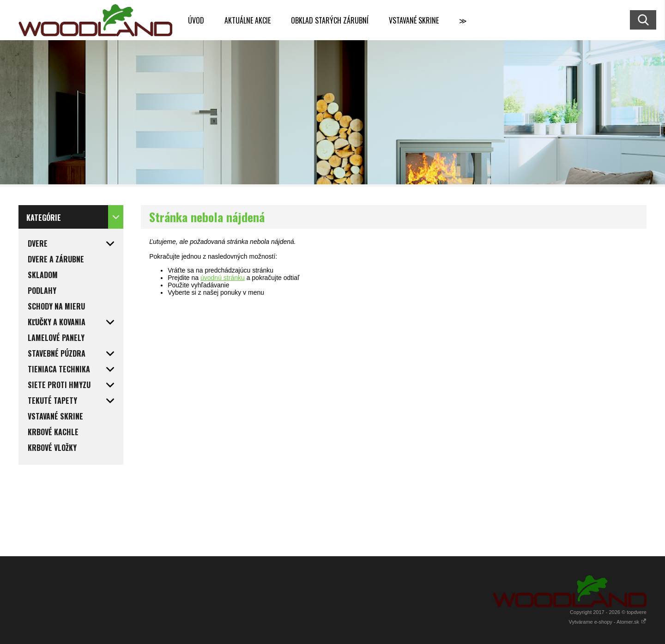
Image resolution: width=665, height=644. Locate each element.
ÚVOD (196, 20)
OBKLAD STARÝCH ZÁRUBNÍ (330, 20)
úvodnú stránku (223, 278)
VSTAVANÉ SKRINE (414, 20)
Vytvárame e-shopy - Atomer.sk (608, 622)
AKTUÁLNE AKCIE (248, 20)
